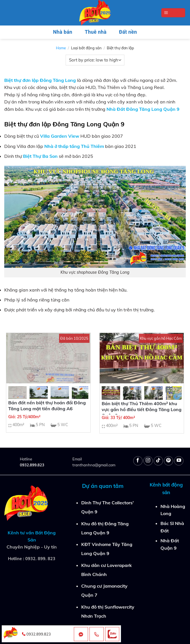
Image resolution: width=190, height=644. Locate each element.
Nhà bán (63, 32)
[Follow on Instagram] (148, 461)
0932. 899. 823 (40, 559)
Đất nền (128, 32)
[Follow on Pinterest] (169, 461)
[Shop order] (95, 60)
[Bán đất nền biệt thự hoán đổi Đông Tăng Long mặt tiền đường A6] (48, 358)
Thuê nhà (96, 32)
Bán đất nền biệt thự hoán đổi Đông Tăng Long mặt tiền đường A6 (47, 406)
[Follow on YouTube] (179, 461)
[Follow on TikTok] (158, 461)
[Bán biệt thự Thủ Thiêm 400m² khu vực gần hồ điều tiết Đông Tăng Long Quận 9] (142, 358)
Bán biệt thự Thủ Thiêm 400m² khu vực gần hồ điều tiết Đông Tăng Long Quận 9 (142, 409)
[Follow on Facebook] (138, 461)
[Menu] (173, 13)
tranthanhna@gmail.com (94, 465)
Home (61, 48)
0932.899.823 (32, 465)
